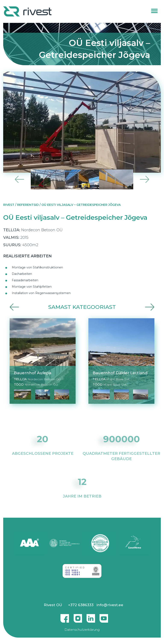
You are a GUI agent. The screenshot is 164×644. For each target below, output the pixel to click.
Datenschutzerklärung (82, 630)
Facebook (65, 617)
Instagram (78, 617)
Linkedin (91, 617)
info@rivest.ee (110, 605)
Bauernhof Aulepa (33, 373)
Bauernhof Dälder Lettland (120, 373)
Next (144, 179)
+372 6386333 (81, 605)
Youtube (104, 617)
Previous (20, 179)
